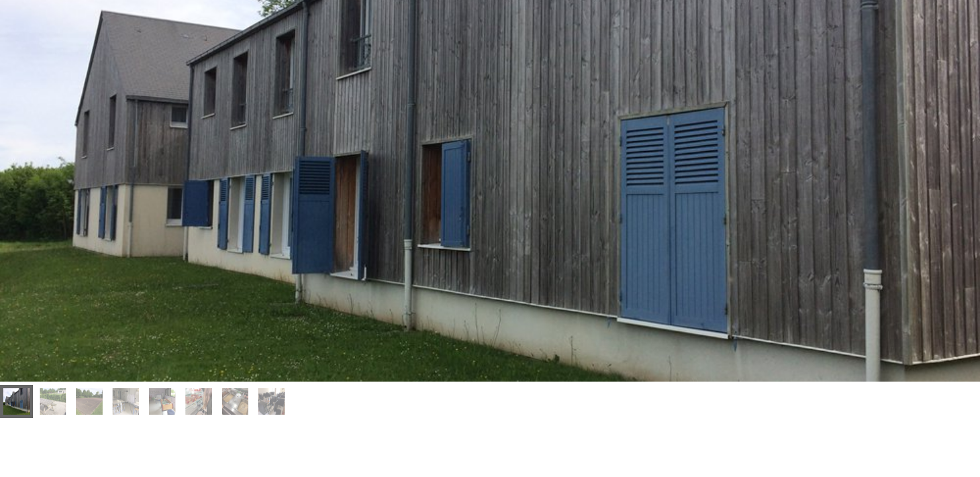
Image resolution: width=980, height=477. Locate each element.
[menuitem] (17, 401)
